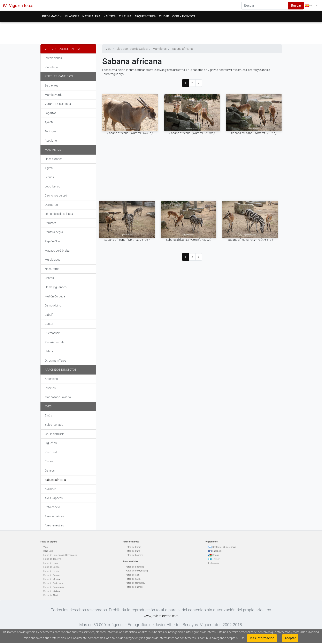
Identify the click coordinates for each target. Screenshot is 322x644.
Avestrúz (50, 489)
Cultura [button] (125, 16)
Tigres (49, 168)
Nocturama (52, 269)
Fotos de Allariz (51, 595)
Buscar (296, 5)
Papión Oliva (53, 241)
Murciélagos (53, 260)
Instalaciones (53, 58)
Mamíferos (53, 150)
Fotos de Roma (133, 547)
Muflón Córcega (55, 296)
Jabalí (49, 315)
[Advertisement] (161, 32)
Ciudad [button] (164, 16)
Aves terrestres (54, 525)
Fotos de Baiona (51, 567)
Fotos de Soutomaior (54, 587)
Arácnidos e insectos (61, 370)
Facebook (217, 551)
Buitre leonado (54, 425)
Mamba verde (53, 95)
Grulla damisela (55, 434)
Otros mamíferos (55, 361)
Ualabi (49, 351)
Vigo (45, 547)
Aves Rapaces (54, 498)
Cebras (49, 278)
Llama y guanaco (56, 287)
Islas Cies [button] (72, 16)
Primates (51, 223)
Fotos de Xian (133, 575)
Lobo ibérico (52, 186)
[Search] (265, 6)
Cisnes (49, 461)
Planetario (51, 67)
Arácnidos (51, 379)
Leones (49, 177)
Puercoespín (53, 333)
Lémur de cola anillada (59, 214)
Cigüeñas (51, 443)
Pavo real (51, 452)
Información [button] (52, 16)
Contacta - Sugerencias (224, 547)
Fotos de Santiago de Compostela (60, 555)
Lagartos (51, 113)
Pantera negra (54, 232)
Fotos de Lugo (51, 563)
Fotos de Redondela (53, 583)
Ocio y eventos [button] (184, 16)
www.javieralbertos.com (161, 616)
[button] (311, 6)
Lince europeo (54, 159)
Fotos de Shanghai (135, 567)
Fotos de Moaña (52, 579)
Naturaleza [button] (91, 16)
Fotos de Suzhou (134, 587)
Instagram (213, 563)
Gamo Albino (53, 305)
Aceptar (290, 638)
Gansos (50, 471)
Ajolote (49, 122)
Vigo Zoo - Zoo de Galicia (62, 49)
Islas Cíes (48, 551)
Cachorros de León (57, 195)
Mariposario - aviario (58, 397)
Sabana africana (55, 480)
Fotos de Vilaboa (52, 591)
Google (216, 555)
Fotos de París (133, 551)
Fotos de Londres (135, 555)
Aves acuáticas (54, 516)
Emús (48, 415)
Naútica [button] (110, 16)
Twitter (216, 559)
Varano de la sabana (58, 104)
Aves (48, 406)
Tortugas (51, 131)
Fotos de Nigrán (51, 571)
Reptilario (51, 141)
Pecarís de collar (55, 342)
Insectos (50, 388)
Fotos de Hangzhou (135, 583)
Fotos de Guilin (133, 579)
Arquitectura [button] (145, 16)
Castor (49, 324)
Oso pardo (51, 205)
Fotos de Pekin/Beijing (137, 571)
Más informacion (262, 638)
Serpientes (51, 86)
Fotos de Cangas (52, 575)
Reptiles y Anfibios (59, 76)
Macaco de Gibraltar (58, 251)
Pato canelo (52, 507)
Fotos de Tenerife (52, 559)
